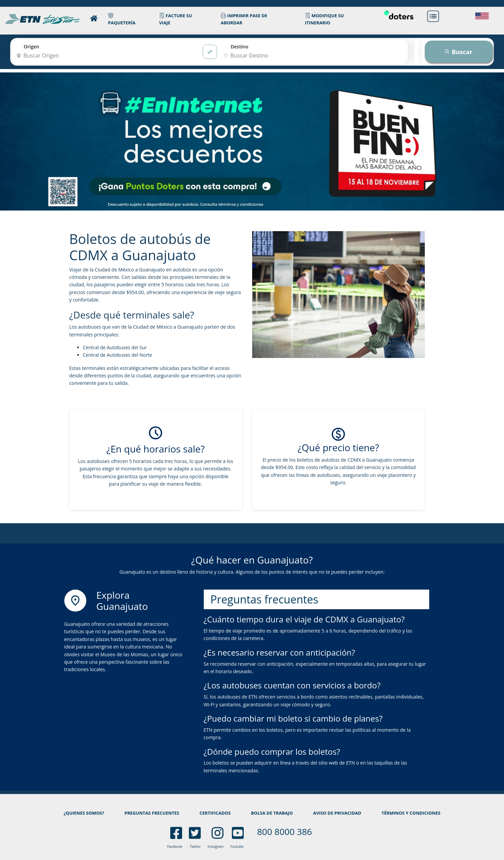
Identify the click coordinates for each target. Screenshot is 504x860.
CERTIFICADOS (215, 813)
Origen (31, 47)
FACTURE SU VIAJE (176, 19)
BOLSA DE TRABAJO (272, 813)
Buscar (458, 52)
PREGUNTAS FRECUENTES (152, 813)
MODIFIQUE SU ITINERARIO (324, 19)
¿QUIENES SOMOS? (84, 813)
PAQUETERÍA (122, 19)
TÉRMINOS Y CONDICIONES (411, 813)
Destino (240, 47)
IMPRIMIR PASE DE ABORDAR (244, 19)
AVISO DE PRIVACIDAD (337, 813)
